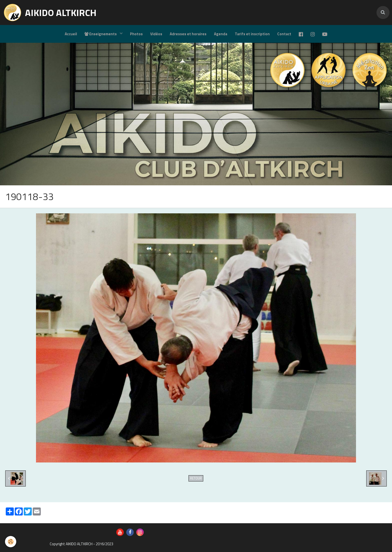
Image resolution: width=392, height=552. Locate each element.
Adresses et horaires (188, 34)
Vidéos (156, 34)
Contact (284, 34)
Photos (136, 34)
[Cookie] (11, 542)
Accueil (71, 34)
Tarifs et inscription (252, 34)
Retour (196, 478)
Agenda (221, 34)
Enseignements (101, 34)
